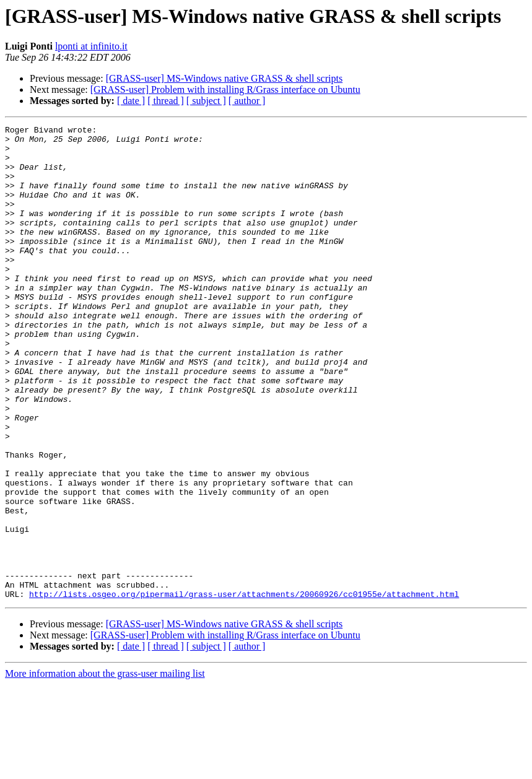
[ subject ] (206, 101)
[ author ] (247, 101)
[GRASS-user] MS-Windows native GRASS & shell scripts (224, 78)
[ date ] (131, 101)
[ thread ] (166, 101)
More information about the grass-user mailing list (105, 768)
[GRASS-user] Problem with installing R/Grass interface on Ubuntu (225, 89)
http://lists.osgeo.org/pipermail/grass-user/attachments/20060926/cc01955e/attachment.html (244, 689)
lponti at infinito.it (91, 46)
